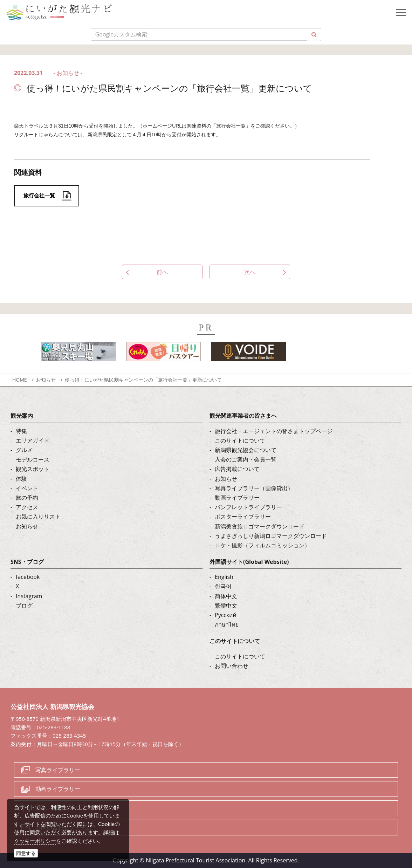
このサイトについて (240, 440)
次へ (250, 272)
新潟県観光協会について (246, 450)
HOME (20, 380)
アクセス (27, 507)
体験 (21, 479)
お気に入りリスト (38, 517)
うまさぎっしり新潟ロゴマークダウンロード (271, 536)
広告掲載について (237, 469)
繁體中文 (226, 606)
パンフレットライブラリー (248, 507)
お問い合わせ (232, 666)
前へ (162, 272)
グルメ (24, 450)
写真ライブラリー (58, 770)
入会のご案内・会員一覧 (246, 459)
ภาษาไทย (227, 624)
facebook (28, 577)
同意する (26, 853)
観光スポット (33, 469)
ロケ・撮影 (49, 808)
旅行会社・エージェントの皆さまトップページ (274, 431)
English (224, 577)
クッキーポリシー (35, 841)
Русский (226, 615)
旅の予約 (27, 498)
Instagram (29, 596)
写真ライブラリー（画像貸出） (254, 488)
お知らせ (46, 380)
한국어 (223, 586)
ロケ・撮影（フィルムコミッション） (262, 545)
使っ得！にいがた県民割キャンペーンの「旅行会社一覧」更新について (143, 380)
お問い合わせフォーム (63, 827)
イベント (27, 488)
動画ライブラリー (237, 498)
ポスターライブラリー (243, 517)
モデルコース (33, 459)
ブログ (24, 606)
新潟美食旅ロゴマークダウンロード (260, 526)
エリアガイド (33, 440)
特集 (21, 431)
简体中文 (226, 596)
